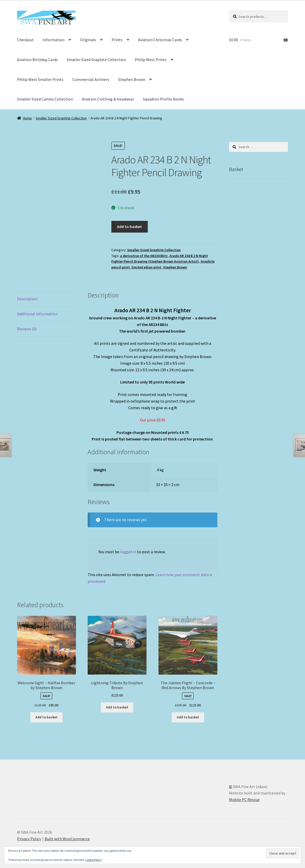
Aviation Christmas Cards (160, 40)
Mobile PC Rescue (244, 800)
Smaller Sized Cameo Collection (45, 99)
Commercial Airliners (91, 79)
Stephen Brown (132, 79)
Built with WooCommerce (67, 839)
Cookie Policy (94, 860)
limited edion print (146, 267)
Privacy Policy (29, 839)
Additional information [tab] (37, 314)
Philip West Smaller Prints (40, 79)
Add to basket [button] (47, 717)
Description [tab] (27, 299)
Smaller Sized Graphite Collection (96, 60)
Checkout (25, 40)
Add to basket (129, 226)
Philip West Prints (151, 60)
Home (27, 118)
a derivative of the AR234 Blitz (144, 256)
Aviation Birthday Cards (37, 60)
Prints (117, 40)
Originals (88, 40)
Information (54, 40)
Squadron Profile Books (163, 99)
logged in (128, 552)
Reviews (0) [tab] (27, 329)
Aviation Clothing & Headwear (108, 99)
